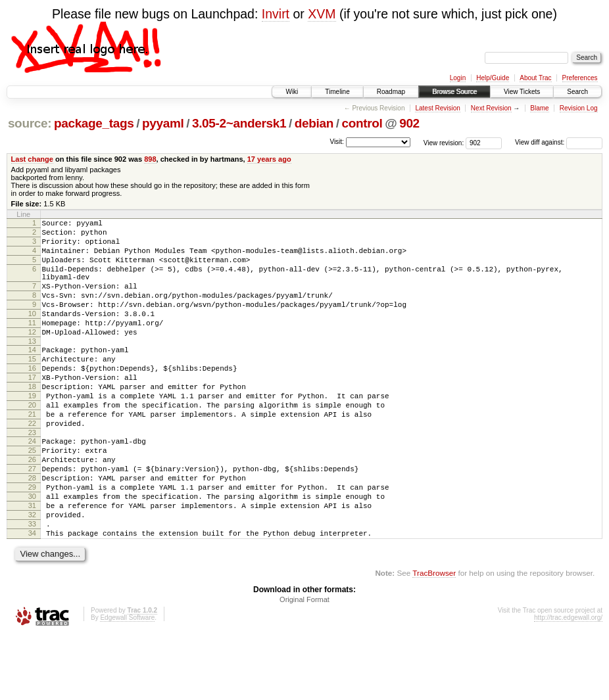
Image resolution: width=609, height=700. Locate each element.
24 (32, 484)
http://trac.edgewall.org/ (568, 683)
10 (32, 333)
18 (32, 420)
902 (409, 123)
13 (32, 367)
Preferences (580, 78)
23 (32, 476)
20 (32, 442)
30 (32, 551)
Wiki (292, 92)
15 (32, 386)
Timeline (337, 92)
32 (32, 574)
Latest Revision (437, 108)
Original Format (304, 665)
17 (32, 409)
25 (32, 496)
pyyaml (163, 123)
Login (458, 78)
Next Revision (491, 108)
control (362, 123)
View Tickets (522, 92)
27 (32, 518)
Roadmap (391, 92)
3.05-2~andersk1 (239, 123)
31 (32, 563)
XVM (322, 14)
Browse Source (454, 92)
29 (32, 540)
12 (32, 356)
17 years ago (269, 159)
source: (30, 123)
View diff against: (559, 142)
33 (32, 585)
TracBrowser (434, 638)
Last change (32, 159)
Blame (539, 108)
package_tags (94, 123)
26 (32, 507)
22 (32, 465)
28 (32, 529)
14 (32, 375)
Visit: (337, 142)
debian (314, 123)
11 (32, 344)
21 (32, 454)
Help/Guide (493, 78)
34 (32, 596)
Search (577, 92)
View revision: (444, 142)
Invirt (276, 14)
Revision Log (579, 108)
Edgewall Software (127, 683)
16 (32, 398)
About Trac (535, 78)
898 (150, 159)
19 (32, 431)
